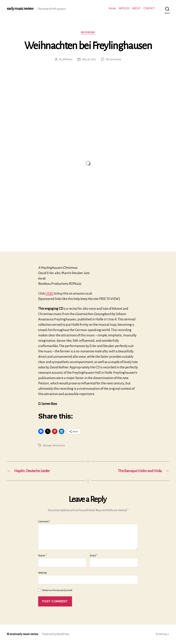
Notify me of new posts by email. (57, 590)
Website (43, 573)
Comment (44, 521)
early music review (20, 9)
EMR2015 (67, 59)
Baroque (47, 445)
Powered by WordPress (56, 634)
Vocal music (59, 445)
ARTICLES (124, 8)
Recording (88, 32)
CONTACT (149, 8)
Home (112, 8)
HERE (49, 293)
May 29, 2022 (89, 59)
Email (93, 556)
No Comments (114, 59)
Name (42, 556)
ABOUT (136, 8)
